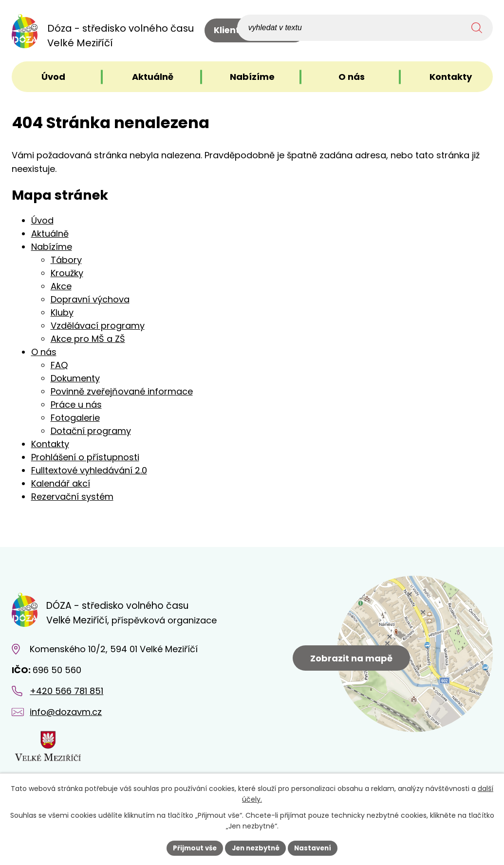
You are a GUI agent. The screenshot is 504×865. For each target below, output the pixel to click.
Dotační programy (91, 431)
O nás (44, 352)
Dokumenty (75, 378)
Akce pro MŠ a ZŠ (88, 339)
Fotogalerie (75, 418)
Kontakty (50, 444)
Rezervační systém (72, 497)
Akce (61, 286)
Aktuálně (50, 234)
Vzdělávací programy (98, 326)
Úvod (42, 220)
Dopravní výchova (90, 299)
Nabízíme (52, 247)
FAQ (59, 365)
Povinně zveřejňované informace (122, 391)
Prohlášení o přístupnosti (85, 457)
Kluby (62, 312)
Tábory (66, 260)
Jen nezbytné (256, 847)
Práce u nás (76, 404)
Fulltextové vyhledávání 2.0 (89, 470)
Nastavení (317, 847)
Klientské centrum (255, 32)
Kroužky (67, 273)
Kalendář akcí (61, 483)
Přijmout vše (192, 847)
